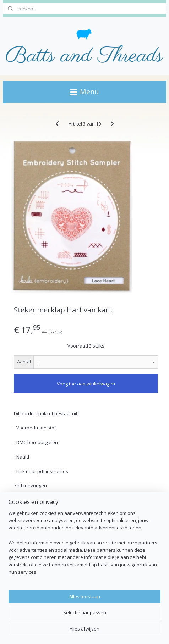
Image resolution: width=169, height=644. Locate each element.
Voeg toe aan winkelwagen (86, 384)
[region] (84, 546)
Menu (84, 92)
